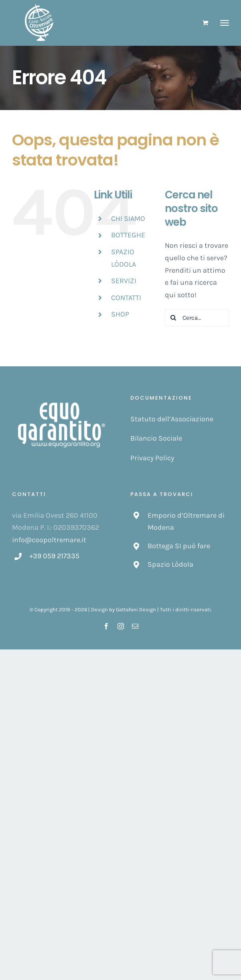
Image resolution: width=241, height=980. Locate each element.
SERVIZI (124, 281)
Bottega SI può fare (179, 546)
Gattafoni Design (136, 609)
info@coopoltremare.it (49, 540)
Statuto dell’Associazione (172, 419)
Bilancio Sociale (156, 438)
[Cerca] (173, 317)
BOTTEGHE (128, 235)
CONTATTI (126, 298)
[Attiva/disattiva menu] (225, 23)
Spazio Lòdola (170, 564)
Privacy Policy (152, 458)
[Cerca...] (197, 317)
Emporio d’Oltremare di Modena (186, 522)
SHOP (120, 314)
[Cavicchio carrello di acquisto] (205, 23)
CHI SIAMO (128, 218)
